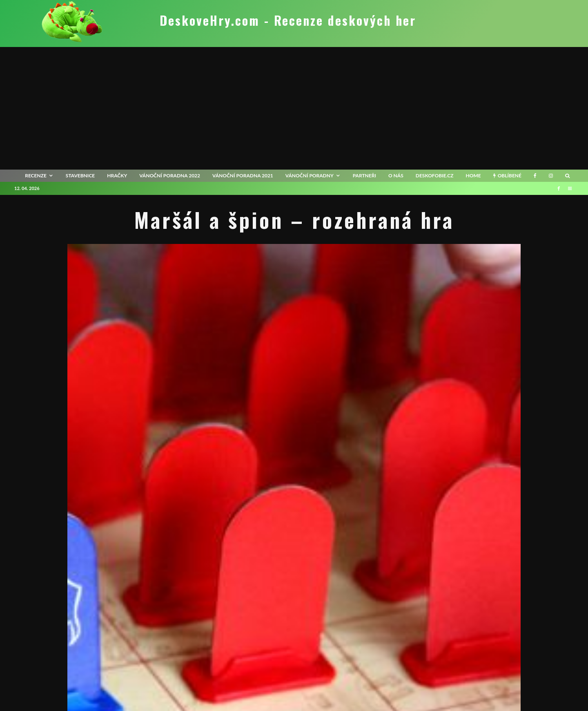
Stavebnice (80, 176)
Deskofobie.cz (435, 176)
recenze (36, 176)
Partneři (364, 176)
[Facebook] (535, 176)
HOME (473, 176)
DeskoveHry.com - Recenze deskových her (288, 20)
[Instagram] (551, 176)
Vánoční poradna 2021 (243, 176)
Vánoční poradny (310, 176)
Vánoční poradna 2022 (170, 176)
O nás (396, 176)
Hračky (117, 176)
